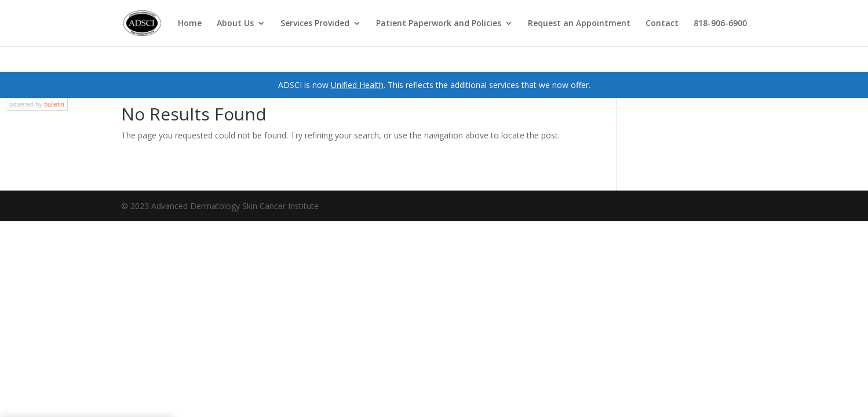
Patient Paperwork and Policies (439, 24)
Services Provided (315, 24)
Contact (662, 24)
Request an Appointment (579, 24)
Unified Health (357, 85)
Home (190, 24)
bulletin (54, 104)
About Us (235, 24)
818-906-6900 (720, 24)
